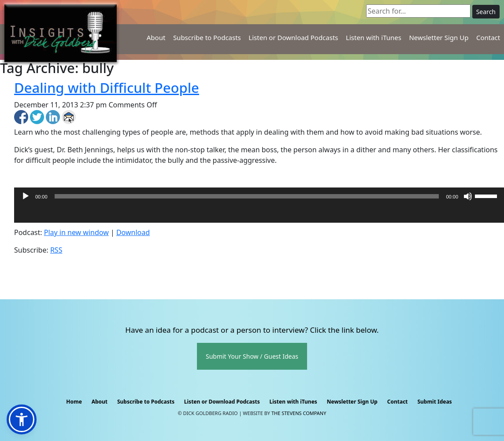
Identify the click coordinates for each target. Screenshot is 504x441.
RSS (56, 250)
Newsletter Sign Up (439, 37)
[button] (22, 419)
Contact (488, 37)
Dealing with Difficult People (107, 88)
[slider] (247, 196)
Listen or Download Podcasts (293, 37)
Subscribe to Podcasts (207, 37)
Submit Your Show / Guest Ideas (252, 356)
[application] (259, 214)
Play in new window (76, 232)
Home (74, 402)
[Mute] (468, 196)
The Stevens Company (299, 413)
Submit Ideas (434, 402)
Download (133, 232)
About (156, 37)
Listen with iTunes (374, 37)
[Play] (26, 196)
